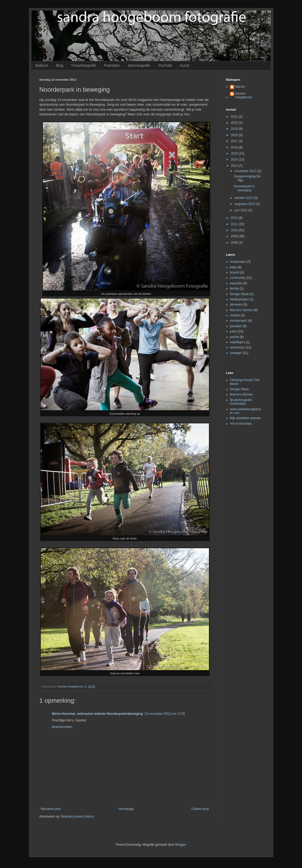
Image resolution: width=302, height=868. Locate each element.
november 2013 (246, 171)
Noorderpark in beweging (244, 188)
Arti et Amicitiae (241, 424)
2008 (235, 243)
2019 (235, 129)
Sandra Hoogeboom (244, 95)
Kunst (185, 65)
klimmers (236, 305)
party (234, 331)
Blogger (181, 845)
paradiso (236, 326)
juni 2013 (241, 210)
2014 (235, 160)
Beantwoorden (62, 727)
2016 (235, 147)
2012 (235, 218)
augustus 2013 (245, 204)
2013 (235, 166)
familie (235, 289)
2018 (235, 135)
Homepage (126, 809)
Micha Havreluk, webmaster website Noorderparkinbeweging (98, 714)
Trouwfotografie (84, 65)
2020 (235, 123)
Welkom (42, 65)
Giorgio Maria (239, 294)
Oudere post (200, 809)
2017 (235, 141)
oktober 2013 (244, 198)
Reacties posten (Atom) (77, 816)
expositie (236, 283)
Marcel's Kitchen (242, 310)
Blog (60, 65)
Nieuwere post (51, 809)
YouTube (165, 65)
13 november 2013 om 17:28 (165, 714)
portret (235, 337)
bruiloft (235, 273)
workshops (237, 347)
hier (187, 114)
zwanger (236, 353)
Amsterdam (238, 262)
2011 (235, 224)
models (235, 315)
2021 (235, 117)
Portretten (112, 65)
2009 (235, 236)
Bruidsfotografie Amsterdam (241, 402)
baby (233, 267)
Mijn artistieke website (245, 418)
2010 (235, 230)
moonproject (239, 321)
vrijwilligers (238, 342)
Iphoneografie (139, 65)
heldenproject (239, 299)
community (238, 278)
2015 (235, 153)
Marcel (240, 87)
